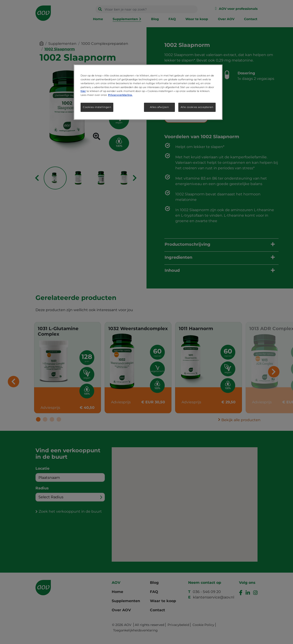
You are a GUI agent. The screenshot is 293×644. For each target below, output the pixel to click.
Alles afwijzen (159, 107)
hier (83, 91)
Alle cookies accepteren (197, 107)
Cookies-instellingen (97, 107)
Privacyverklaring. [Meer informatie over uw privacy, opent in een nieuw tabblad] (120, 95)
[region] (148, 92)
